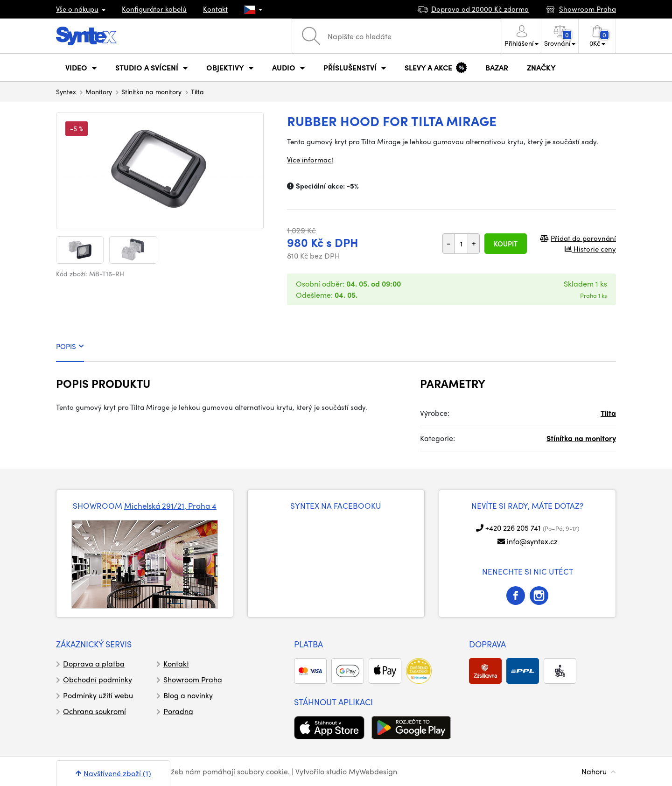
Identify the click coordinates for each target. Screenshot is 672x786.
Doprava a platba (94, 663)
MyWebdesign (373, 771)
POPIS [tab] (70, 346)
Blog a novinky (188, 695)
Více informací (310, 160)
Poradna (178, 711)
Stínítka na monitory (151, 91)
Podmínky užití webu (98, 695)
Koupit (506, 244)
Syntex (66, 91)
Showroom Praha (193, 679)
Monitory (99, 91)
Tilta (197, 91)
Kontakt (215, 9)
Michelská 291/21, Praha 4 (170, 505)
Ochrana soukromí (94, 711)
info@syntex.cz (532, 541)
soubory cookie (262, 771)
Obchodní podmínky (98, 679)
